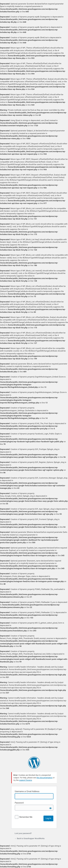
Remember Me (26, 817)
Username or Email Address (27, 791)
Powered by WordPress (34, 763)
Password (19, 803)
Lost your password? (23, 833)
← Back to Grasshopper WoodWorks (30, 838)
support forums (26, 780)
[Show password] (50, 808)
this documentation (44, 778)
